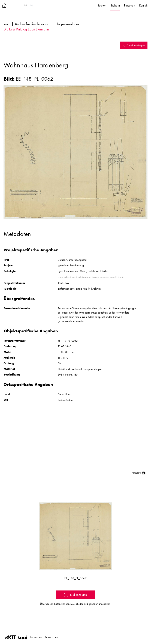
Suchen (102, 5)
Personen (129, 5)
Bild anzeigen (76, 595)
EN (31, 5)
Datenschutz (52, 637)
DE (25, 5)
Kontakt (144, 5)
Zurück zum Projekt (134, 45)
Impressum (36, 637)
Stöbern (115, 5)
